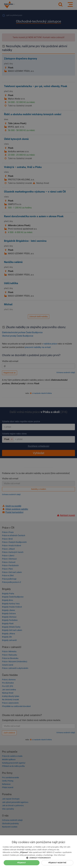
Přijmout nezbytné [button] (57, 863)
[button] (38, 858)
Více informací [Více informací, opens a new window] (59, 855)
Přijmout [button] (22, 863)
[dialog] (38, 852)
